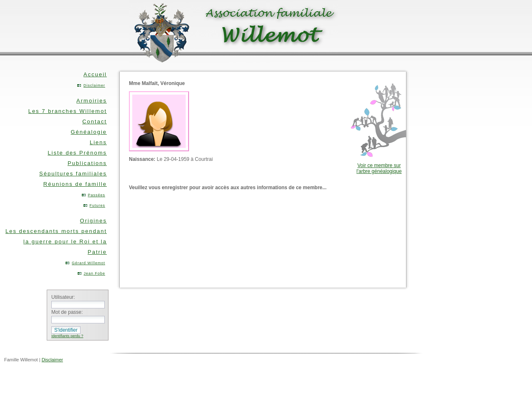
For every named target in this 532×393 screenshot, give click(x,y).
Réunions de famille (75, 184)
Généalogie (89, 132)
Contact (95, 121)
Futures (97, 205)
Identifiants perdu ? (67, 336)
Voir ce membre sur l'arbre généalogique (379, 168)
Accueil (95, 74)
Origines (93, 221)
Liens (98, 142)
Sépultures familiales (73, 174)
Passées (96, 195)
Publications (87, 163)
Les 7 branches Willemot (68, 111)
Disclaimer (94, 85)
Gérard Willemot (88, 263)
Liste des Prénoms (77, 153)
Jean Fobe (94, 273)
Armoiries (92, 101)
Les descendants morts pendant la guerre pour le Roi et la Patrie (56, 242)
